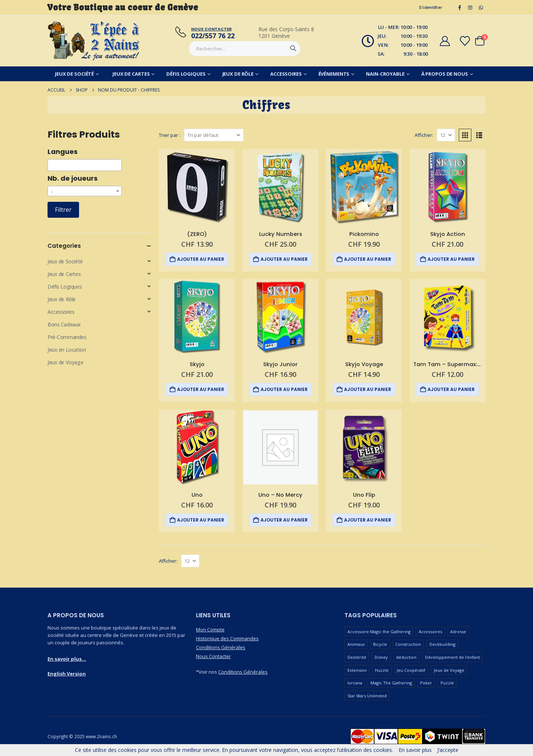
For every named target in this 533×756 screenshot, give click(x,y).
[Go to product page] (197, 187)
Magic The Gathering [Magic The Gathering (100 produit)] (391, 683)
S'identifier (431, 7)
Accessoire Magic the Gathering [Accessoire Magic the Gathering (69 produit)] (379, 632)
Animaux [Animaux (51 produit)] (356, 644)
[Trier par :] (214, 135)
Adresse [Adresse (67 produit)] (458, 632)
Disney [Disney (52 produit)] (381, 657)
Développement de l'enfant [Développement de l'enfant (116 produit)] (452, 657)
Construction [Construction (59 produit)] (408, 644)
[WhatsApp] (481, 7)
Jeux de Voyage (65, 362)
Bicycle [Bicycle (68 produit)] (380, 644)
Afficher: (424, 135)
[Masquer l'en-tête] (94, 41)
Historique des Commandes (227, 638)
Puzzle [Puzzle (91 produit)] (447, 683)
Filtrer (63, 210)
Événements (334, 74)
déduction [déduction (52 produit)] (406, 657)
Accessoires (286, 74)
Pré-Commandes (67, 337)
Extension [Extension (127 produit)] (357, 670)
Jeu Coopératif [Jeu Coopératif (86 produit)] (411, 670)
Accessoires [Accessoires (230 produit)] (430, 632)
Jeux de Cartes (131, 74)
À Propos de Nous (445, 74)
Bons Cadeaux (64, 324)
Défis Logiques (186, 74)
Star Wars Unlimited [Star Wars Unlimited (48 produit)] (367, 696)
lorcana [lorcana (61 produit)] (355, 683)
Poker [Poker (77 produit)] (426, 683)
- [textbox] (52, 191)
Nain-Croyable (385, 74)
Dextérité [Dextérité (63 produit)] (357, 657)
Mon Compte (210, 630)
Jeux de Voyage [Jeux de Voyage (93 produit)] (449, 670)
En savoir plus (415, 750)
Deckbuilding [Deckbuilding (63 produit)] (442, 644)
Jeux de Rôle (238, 74)
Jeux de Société (74, 74)
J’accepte (448, 750)
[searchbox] (52, 165)
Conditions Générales (221, 647)
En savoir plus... (67, 659)
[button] (465, 135)
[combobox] (85, 165)
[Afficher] (446, 135)
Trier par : (170, 135)
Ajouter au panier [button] (201, 259)
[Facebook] (460, 7)
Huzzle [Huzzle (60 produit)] (382, 670)
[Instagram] (470, 7)
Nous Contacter (213, 656)
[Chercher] (293, 49)
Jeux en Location (67, 350)
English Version (67, 674)
